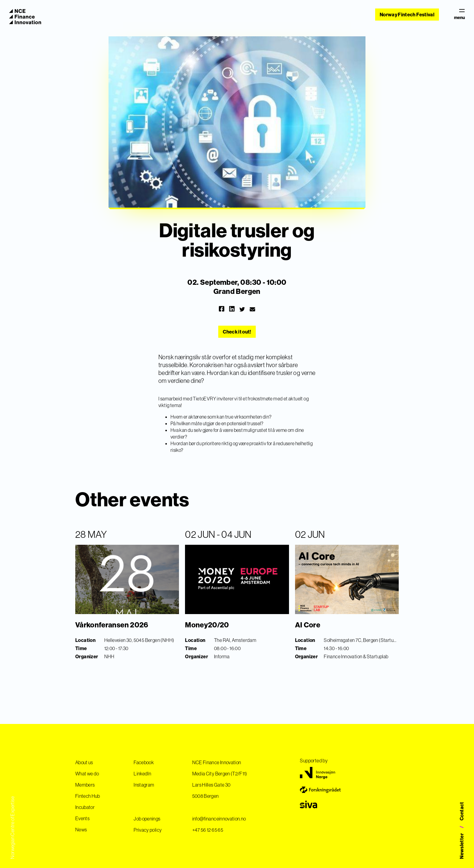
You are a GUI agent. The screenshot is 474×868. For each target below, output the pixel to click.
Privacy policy (148, 830)
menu (459, 15)
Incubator (85, 807)
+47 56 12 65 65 (208, 830)
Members (85, 785)
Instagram (144, 785)
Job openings (147, 819)
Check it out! (237, 332)
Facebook (144, 762)
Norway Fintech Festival (407, 15)
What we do (87, 774)
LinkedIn (142, 774)
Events (82, 818)
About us (84, 762)
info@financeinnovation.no (219, 819)
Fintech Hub (88, 796)
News (81, 830)
